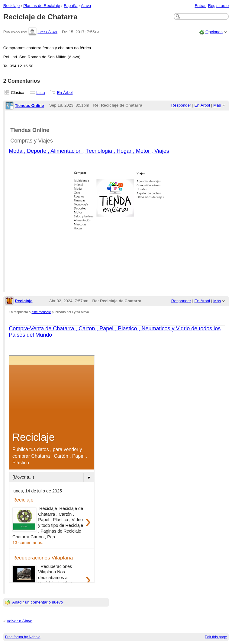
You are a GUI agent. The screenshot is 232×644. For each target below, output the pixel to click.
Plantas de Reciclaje (42, 6)
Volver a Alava (19, 621)
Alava (86, 6)
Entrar (200, 6)
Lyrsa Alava (47, 32)
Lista (40, 93)
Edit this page (216, 637)
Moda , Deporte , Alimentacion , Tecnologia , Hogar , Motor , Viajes (89, 151)
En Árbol (65, 93)
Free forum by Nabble (23, 637)
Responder (181, 105)
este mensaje (41, 312)
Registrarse (219, 6)
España (71, 6)
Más (217, 105)
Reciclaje (12, 6)
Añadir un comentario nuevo (37, 602)
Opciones (214, 32)
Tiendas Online (29, 106)
